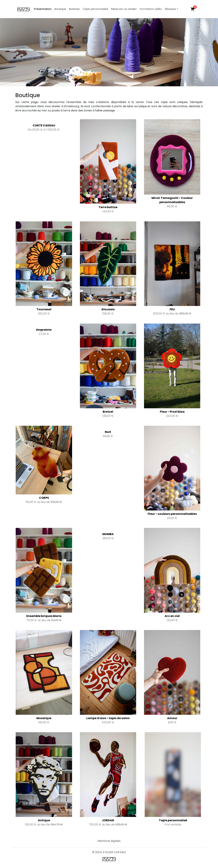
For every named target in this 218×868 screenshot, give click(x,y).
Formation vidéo (151, 9)
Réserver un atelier (124, 9)
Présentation (43, 9)
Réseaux (170, 9)
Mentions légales (109, 841)
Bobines (74, 9)
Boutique (60, 9)
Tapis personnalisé (95, 9)
